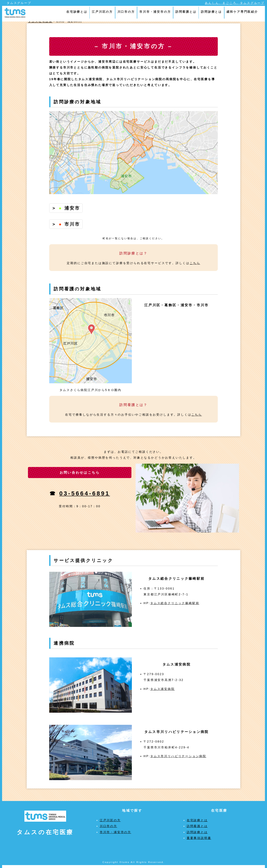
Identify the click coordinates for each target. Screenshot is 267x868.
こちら (195, 263)
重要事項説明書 (199, 838)
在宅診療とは (77, 12)
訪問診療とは (211, 12)
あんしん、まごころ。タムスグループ (235, 3)
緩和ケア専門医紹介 (242, 12)
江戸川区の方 (102, 12)
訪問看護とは (186, 12)
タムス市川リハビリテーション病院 (178, 756)
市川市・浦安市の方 (155, 12)
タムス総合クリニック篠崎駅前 (175, 603)
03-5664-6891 (85, 493)
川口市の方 (126, 12)
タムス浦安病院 (162, 689)
